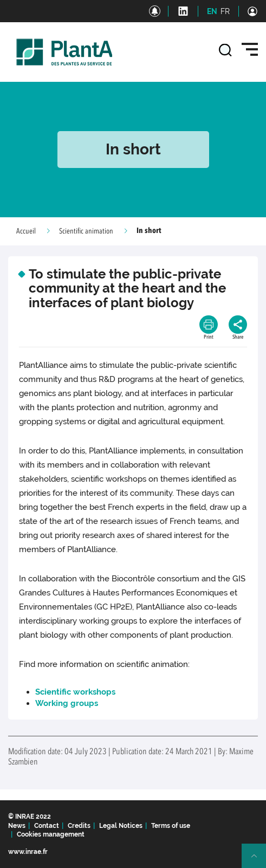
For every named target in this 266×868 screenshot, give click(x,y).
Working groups (67, 703)
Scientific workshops (75, 692)
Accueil (26, 231)
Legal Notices (121, 826)
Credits (79, 826)
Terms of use (171, 826)
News (17, 826)
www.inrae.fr (28, 852)
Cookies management (51, 834)
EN (212, 11)
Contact (47, 826)
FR (225, 11)
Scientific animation (86, 231)
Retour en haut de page (258, 860)
